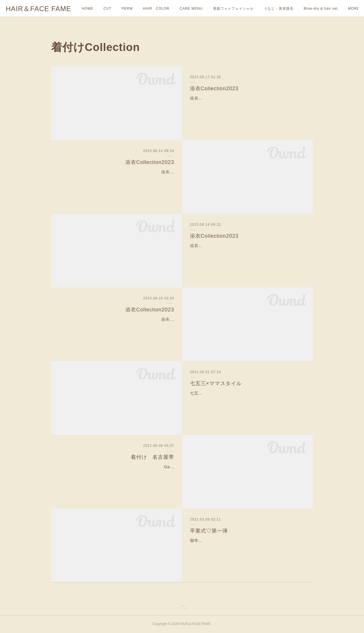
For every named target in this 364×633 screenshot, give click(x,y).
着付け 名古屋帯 (152, 457)
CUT (107, 9)
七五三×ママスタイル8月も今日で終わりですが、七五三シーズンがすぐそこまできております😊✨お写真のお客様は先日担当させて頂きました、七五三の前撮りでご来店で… (246, 400)
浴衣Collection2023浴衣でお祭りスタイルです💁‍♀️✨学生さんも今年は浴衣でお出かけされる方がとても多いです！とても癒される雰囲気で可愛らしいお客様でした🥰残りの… (118, 179)
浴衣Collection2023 (214, 89)
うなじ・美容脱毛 (279, 9)
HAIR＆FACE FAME (38, 9)
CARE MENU (191, 9)
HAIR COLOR (156, 9)
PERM (127, 9)
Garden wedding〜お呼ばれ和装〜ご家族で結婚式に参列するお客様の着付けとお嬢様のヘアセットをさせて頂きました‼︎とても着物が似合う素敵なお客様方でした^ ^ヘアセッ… (117, 474)
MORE (309, 9)
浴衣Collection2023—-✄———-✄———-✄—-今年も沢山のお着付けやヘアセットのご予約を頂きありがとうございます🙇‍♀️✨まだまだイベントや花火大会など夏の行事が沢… (118, 326)
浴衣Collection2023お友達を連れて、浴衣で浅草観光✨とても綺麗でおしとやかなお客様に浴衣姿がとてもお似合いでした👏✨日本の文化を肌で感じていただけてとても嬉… (246, 253)
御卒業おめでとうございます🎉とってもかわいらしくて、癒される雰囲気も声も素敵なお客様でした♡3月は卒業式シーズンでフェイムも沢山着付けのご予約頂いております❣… (247, 548)
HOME (88, 9)
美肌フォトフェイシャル (233, 9)
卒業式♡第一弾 (209, 531)
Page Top (182, 608)
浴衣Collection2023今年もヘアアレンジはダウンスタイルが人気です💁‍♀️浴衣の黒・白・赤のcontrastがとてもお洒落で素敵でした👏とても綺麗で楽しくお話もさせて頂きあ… (246, 105)
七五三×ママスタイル (216, 383)
